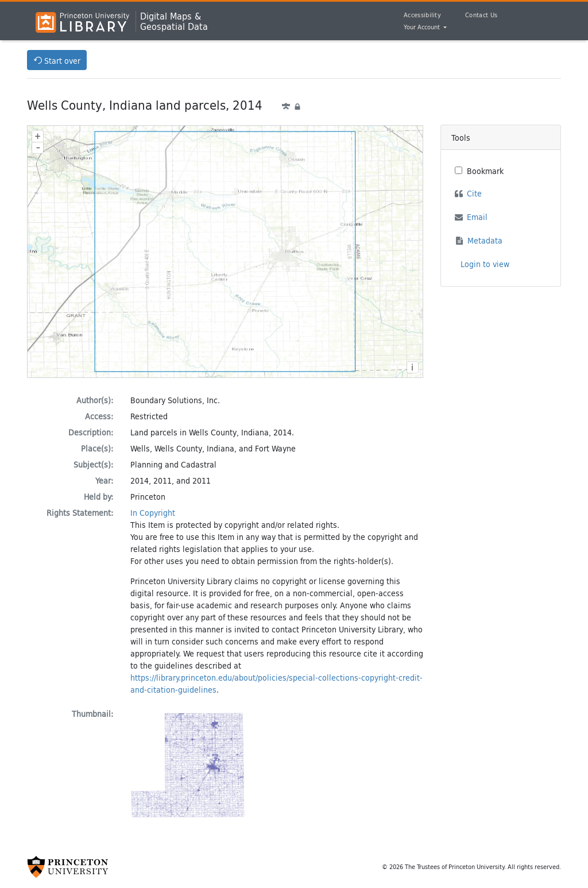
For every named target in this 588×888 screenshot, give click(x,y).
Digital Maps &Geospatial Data (174, 21)
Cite (474, 193)
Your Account (423, 28)
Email (477, 217)
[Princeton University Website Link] (68, 867)
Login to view (485, 264)
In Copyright (153, 513)
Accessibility (422, 15)
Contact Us (481, 15)
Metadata (485, 240)
